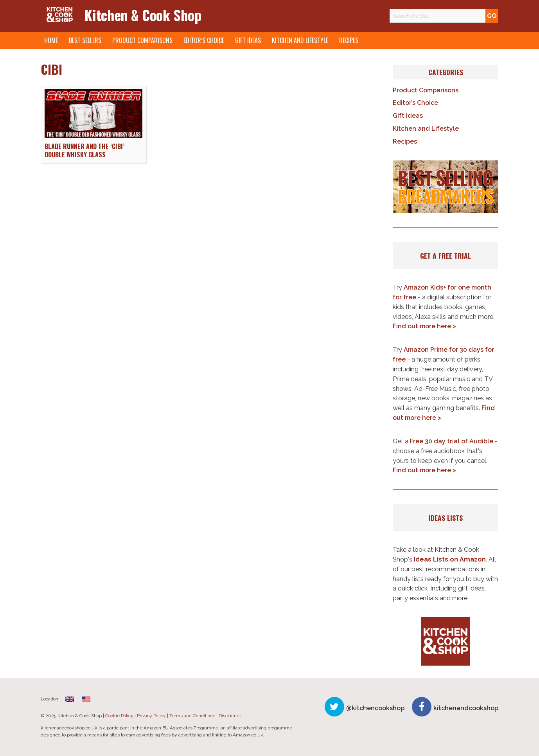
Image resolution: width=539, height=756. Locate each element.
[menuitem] (70, 699)
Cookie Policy (119, 716)
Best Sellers (85, 40)
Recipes (349, 40)
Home (51, 40)
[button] (446, 187)
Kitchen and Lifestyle (300, 40)
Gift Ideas (248, 40)
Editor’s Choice (204, 40)
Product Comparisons (142, 40)
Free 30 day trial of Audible (452, 441)
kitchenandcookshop (466, 708)
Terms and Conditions (192, 716)
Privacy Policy (151, 716)
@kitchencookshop (375, 708)
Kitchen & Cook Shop (143, 15)
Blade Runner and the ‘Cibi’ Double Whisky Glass (84, 150)
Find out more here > (424, 326)
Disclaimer (230, 716)
